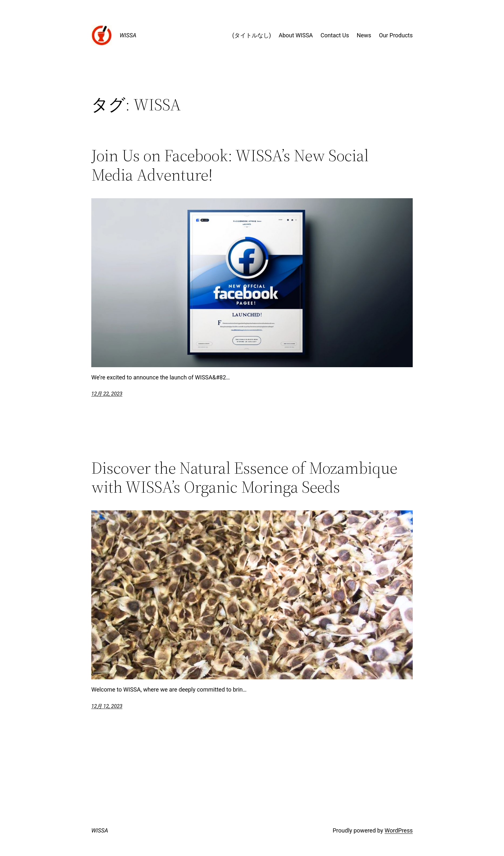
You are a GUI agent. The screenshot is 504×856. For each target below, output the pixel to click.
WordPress (399, 830)
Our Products (396, 35)
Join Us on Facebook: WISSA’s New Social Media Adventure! (230, 165)
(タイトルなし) (252, 35)
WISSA (128, 35)
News (364, 35)
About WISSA (296, 35)
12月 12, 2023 (107, 706)
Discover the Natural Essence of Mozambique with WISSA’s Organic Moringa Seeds (244, 478)
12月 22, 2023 (107, 394)
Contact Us (335, 35)
